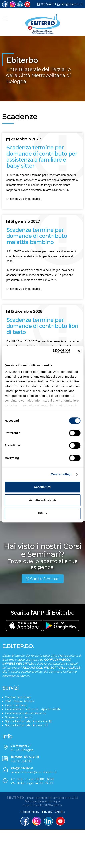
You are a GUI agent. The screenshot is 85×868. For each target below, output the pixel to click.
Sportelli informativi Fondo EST (27, 725)
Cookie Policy (30, 812)
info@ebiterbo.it (72, 4)
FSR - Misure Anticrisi (20, 701)
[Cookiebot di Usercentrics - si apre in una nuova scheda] (53, 351)
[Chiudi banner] (79, 351)
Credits (60, 812)
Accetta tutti (42, 487)
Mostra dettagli (61, 474)
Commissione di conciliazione (26, 713)
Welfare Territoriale (18, 697)
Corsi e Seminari (43, 579)
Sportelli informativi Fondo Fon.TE (29, 721)
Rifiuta (42, 513)
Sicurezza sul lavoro (19, 717)
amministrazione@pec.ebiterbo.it (34, 772)
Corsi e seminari (16, 705)
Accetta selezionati (42, 500)
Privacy (47, 812)
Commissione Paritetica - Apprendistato (33, 709)
